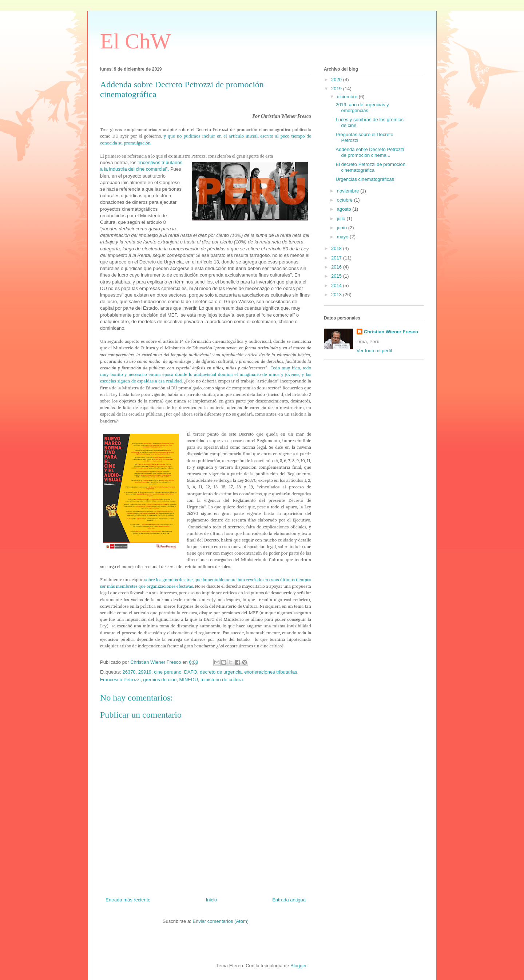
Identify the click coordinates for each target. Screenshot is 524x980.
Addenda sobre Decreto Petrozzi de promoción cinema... (370, 152)
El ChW (136, 41)
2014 (337, 285)
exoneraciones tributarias (271, 672)
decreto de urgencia (221, 672)
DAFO (191, 672)
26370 (129, 672)
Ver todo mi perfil (374, 351)
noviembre (349, 191)
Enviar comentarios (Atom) (221, 921)
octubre (346, 200)
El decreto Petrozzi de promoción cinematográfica (370, 167)
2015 (337, 276)
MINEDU (189, 680)
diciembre (348, 97)
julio (342, 219)
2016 (337, 267)
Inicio (211, 900)
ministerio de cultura (222, 680)
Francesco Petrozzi (120, 680)
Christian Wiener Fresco (391, 332)
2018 (337, 248)
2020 (337, 80)
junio (343, 228)
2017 (337, 258)
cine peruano (168, 672)
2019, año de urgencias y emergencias (362, 108)
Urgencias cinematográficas (365, 179)
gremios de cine (160, 680)
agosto (345, 209)
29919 (145, 672)
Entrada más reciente (128, 900)
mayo (343, 237)
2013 (337, 295)
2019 (337, 89)
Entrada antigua (289, 900)
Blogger (298, 966)
